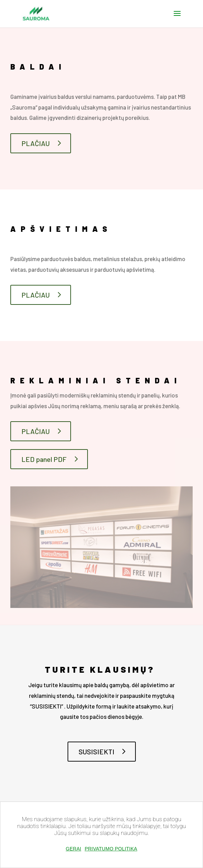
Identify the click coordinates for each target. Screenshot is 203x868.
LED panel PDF (44, 459)
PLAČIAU (35, 143)
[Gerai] (194, 845)
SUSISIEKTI (97, 752)
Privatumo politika (111, 849)
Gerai (74, 849)
